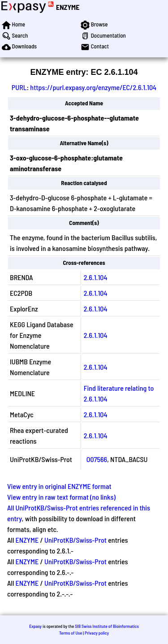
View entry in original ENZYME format (59, 486)
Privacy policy (97, 633)
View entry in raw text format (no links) (61, 497)
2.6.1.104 (96, 277)
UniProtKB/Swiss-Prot (75, 540)
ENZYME (68, 7)
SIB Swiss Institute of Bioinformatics (107, 626)
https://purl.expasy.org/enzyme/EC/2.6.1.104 (93, 87)
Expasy (35, 626)
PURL (19, 87)
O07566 (97, 459)
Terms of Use (71, 633)
